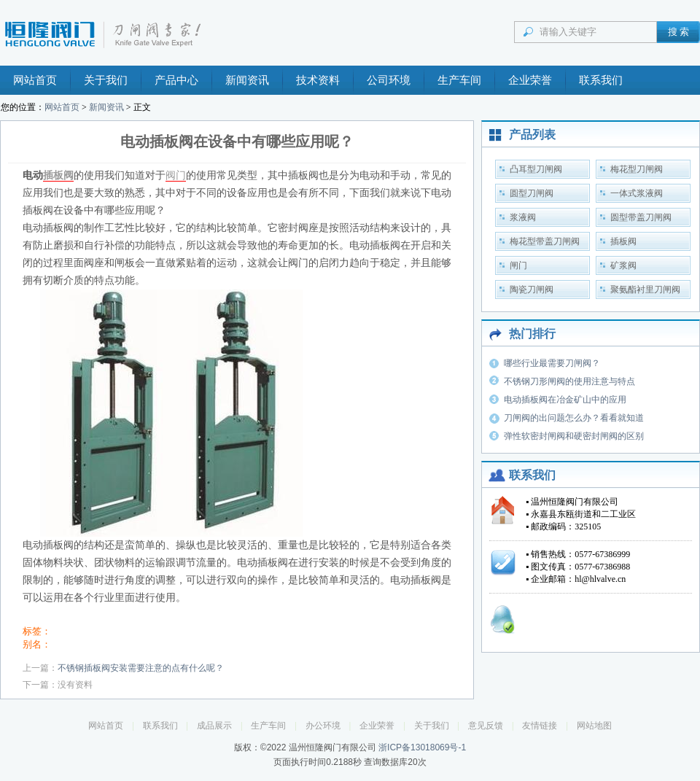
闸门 (518, 265)
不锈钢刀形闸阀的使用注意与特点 (569, 381)
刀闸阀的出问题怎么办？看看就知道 (574, 418)
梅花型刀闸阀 (637, 169)
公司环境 (389, 80)
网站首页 (35, 80)
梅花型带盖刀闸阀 (545, 241)
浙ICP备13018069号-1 (422, 747)
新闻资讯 (247, 80)
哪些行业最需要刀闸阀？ (552, 363)
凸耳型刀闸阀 (536, 169)
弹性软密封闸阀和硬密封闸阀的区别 (574, 436)
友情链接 (540, 726)
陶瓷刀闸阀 (532, 290)
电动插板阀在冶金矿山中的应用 (565, 400)
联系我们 (601, 80)
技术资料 (318, 80)
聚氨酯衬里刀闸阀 (645, 290)
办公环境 (323, 726)
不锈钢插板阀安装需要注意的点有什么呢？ (141, 668)
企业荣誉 (530, 80)
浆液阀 (523, 217)
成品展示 (214, 726)
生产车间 (459, 80)
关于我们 (106, 80)
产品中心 (176, 80)
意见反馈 (486, 726)
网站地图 (594, 726)
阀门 (176, 175)
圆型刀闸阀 (532, 193)
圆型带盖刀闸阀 (641, 217)
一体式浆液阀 (637, 193)
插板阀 (58, 175)
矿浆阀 (623, 265)
